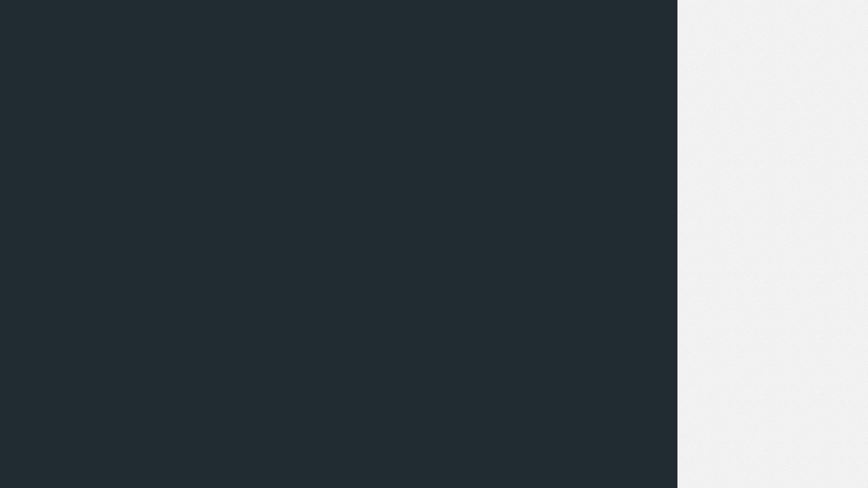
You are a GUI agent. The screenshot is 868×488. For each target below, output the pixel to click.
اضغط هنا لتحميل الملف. (645, 87)
